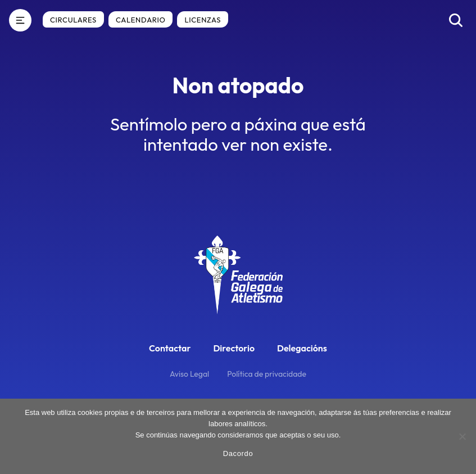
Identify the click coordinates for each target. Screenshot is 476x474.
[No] (462, 436)
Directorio (234, 348)
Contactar (170, 348)
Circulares (73, 20)
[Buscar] (456, 20)
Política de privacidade (267, 374)
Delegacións (302, 348)
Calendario (140, 20)
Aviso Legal (189, 374)
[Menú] (20, 20)
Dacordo (238, 453)
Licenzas (203, 20)
